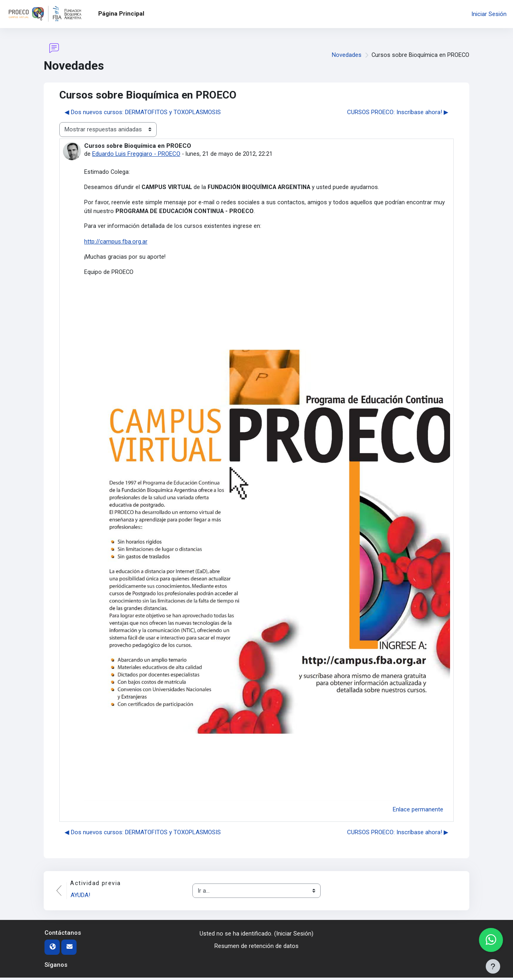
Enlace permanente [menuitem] (418, 811)
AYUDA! (81, 897)
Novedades (346, 55)
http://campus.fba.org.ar (116, 243)
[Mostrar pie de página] (493, 966)
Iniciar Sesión (489, 14)
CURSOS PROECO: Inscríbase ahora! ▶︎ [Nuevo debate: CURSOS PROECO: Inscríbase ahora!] (398, 112)
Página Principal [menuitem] (121, 14)
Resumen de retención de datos (256, 948)
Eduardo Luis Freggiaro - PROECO (136, 154)
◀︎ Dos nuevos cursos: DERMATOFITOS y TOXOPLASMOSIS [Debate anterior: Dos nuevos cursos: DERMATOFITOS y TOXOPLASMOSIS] (143, 112)
